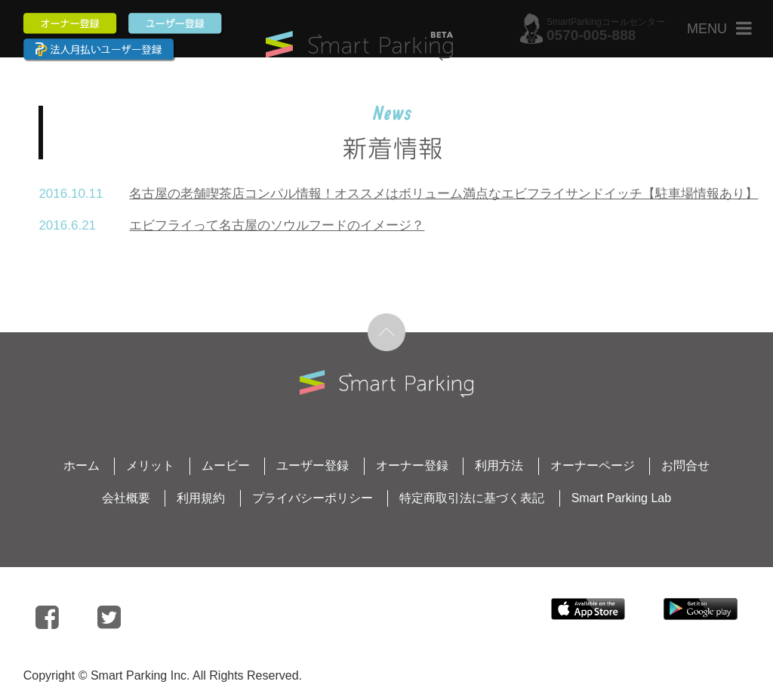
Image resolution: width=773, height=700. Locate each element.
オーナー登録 (412, 466)
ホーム (82, 466)
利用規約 (201, 498)
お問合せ (685, 466)
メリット (150, 466)
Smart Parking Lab (622, 498)
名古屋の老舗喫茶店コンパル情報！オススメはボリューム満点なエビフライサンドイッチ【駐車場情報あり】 (443, 194)
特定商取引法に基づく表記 (472, 498)
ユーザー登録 (313, 466)
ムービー (226, 466)
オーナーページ (593, 466)
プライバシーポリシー (313, 498)
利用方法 (499, 466)
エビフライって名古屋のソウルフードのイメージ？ (277, 225)
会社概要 (126, 498)
